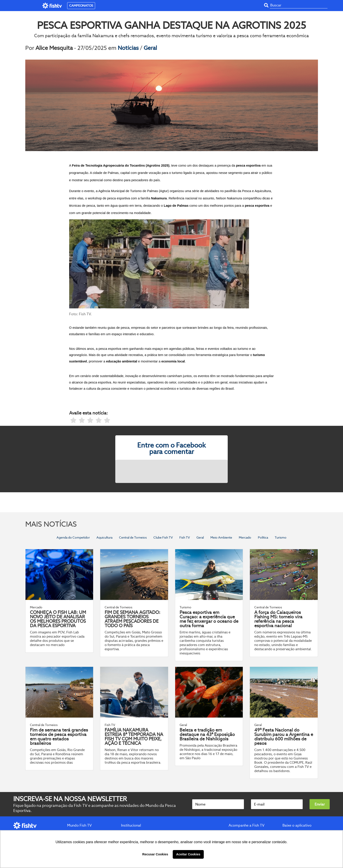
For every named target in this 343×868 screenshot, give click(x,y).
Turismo (281, 537)
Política (263, 537)
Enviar (320, 804)
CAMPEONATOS (81, 6)
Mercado (245, 537)
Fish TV (185, 537)
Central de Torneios (133, 537)
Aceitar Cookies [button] (188, 854)
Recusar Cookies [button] (155, 854)
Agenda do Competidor (73, 537)
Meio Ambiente (221, 537)
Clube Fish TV (163, 537)
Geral (150, 48)
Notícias (129, 48)
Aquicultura (104, 537)
